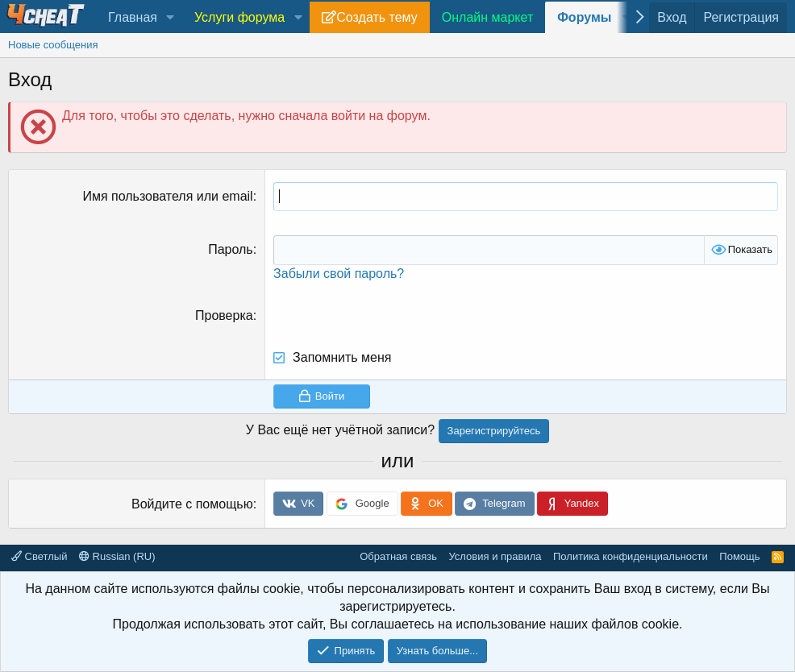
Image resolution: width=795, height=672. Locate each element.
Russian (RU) (117, 556)
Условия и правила (495, 556)
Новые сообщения (53, 45)
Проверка (224, 315)
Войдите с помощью (192, 504)
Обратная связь (398, 556)
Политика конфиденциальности (631, 556)
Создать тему (377, 17)
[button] (171, 18)
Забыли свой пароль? (339, 274)
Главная (133, 17)
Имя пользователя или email (167, 196)
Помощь (739, 556)
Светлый (39, 556)
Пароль (231, 249)
